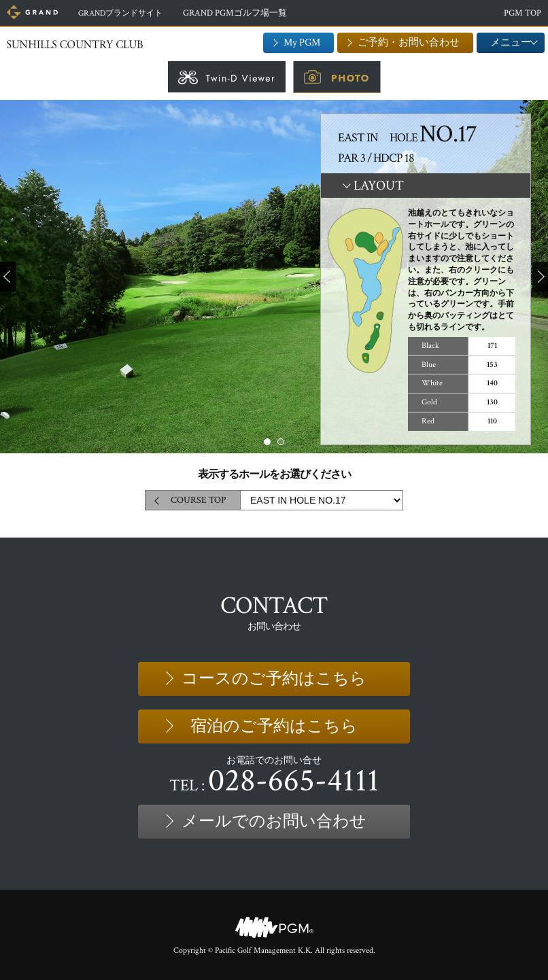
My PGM (302, 42)
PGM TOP (523, 13)
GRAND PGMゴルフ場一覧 (242, 13)
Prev (8, 277)
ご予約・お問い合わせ (409, 42)
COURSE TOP (198, 500)
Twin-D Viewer (240, 78)
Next (540, 277)
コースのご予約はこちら (274, 679)
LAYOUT (379, 186)
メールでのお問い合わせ (274, 821)
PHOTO (350, 78)
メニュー (511, 42)
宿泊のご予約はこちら (274, 726)
